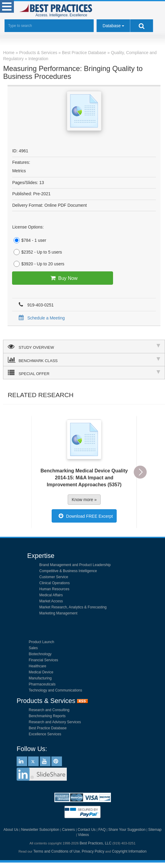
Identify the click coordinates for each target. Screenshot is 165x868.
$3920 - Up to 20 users (38, 264)
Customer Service (54, 577)
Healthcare (37, 666)
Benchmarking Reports (47, 716)
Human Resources (54, 589)
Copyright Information (129, 851)
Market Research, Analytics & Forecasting (73, 607)
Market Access (51, 601)
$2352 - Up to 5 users (37, 252)
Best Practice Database (48, 728)
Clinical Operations (55, 583)
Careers (68, 830)
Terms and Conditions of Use (57, 851)
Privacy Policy (93, 851)
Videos (83, 835)
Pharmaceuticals (42, 684)
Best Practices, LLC (96, 843)
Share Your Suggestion (127, 830)
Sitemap (155, 830)
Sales (33, 648)
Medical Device (41, 672)
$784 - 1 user (29, 240)
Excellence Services (45, 734)
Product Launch (41, 642)
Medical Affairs (51, 595)
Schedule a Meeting (41, 318)
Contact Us (87, 830)
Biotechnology (40, 654)
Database (112, 26)
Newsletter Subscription (40, 830)
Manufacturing (40, 678)
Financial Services (43, 660)
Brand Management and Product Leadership (75, 565)
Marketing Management (58, 613)
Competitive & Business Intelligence (68, 571)
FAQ (102, 830)
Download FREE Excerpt (84, 516)
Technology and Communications (55, 690)
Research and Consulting (49, 710)
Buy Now (63, 278)
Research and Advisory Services (55, 722)
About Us (11, 830)
